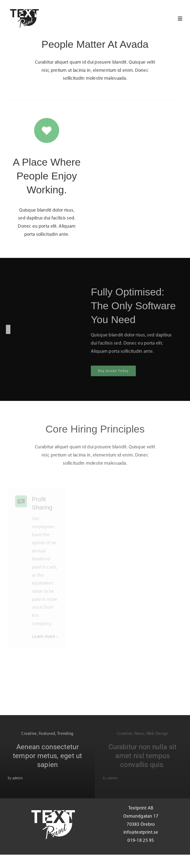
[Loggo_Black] (24, 11)
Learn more (44, 640)
